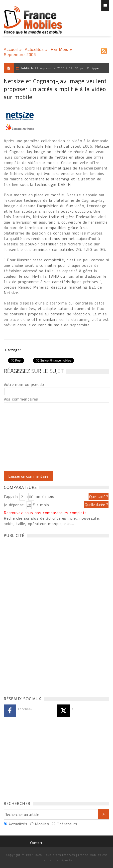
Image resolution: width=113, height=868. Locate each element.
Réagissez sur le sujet (34, 371)
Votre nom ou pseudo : (25, 384)
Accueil (11, 50)
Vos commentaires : (22, 399)
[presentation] (45, 459)
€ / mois (41, 505)
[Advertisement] (41, 616)
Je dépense (15, 505)
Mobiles (42, 824)
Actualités (34, 50)
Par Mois (59, 50)
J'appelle (11, 496)
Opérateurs (67, 824)
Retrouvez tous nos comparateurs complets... (47, 513)
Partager (13, 350)
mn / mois (44, 496)
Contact (36, 843)
